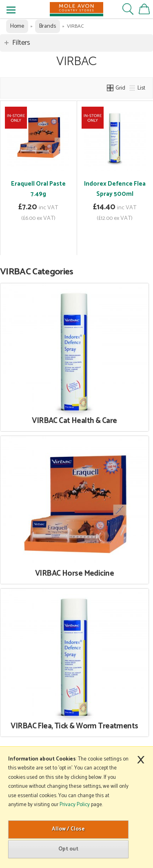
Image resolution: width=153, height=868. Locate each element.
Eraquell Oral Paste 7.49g (38, 189)
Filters (21, 43)
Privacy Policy (75, 805)
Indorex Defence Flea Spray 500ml (115, 189)
